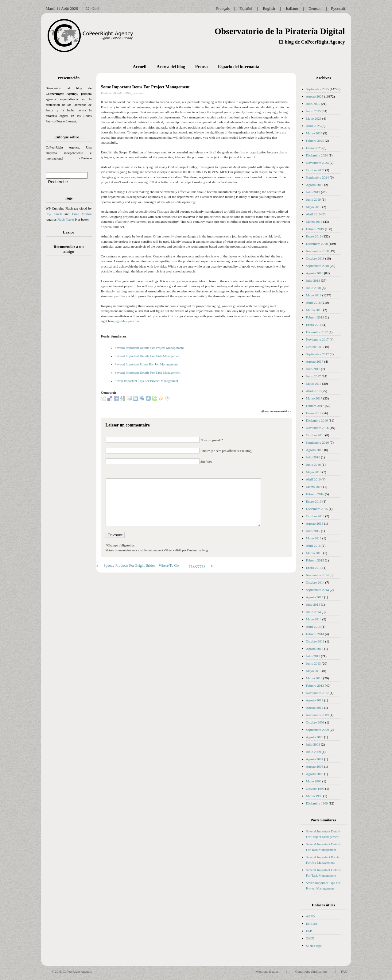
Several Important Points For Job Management (146, 364)
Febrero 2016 (315, 494)
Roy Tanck (54, 214)
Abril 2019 (313, 214)
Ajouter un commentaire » (276, 411)
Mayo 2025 (314, 118)
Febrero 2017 (315, 406)
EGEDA (312, 924)
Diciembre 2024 (317, 155)
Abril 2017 (313, 391)
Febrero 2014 (315, 634)
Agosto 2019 (315, 185)
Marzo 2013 (314, 678)
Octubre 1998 (315, 789)
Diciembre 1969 (317, 803)
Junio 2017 (314, 376)
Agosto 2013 (315, 649)
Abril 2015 (313, 546)
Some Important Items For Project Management (145, 87)
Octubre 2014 (315, 582)
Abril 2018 (313, 303)
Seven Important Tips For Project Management (147, 381)
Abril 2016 (313, 479)
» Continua (85, 158)
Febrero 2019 (315, 229)
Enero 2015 (314, 568)
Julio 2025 (313, 104)
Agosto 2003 (315, 774)
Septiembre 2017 (318, 354)
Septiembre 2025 (318, 89)
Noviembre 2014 (317, 575)
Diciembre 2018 (317, 244)
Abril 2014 (313, 627)
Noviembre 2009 (317, 715)
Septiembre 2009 (318, 730)
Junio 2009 (314, 752)
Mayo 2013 (314, 671)
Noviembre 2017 (317, 339)
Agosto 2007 (315, 759)
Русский (338, 8)
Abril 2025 (313, 126)
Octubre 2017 (315, 347)
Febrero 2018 (315, 317)
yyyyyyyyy (197, 565)
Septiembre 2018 (318, 266)
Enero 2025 (314, 148)
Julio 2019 (313, 192)
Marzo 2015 (314, 553)
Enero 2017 (314, 413)
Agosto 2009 (315, 737)
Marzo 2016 (314, 487)
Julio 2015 (313, 531)
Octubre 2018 (315, 258)
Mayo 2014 (314, 619)
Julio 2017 (313, 369)
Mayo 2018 (314, 295)
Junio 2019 (314, 199)
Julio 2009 (313, 744)
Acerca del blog (171, 67)
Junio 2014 (314, 612)
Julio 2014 (313, 604)
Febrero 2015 (315, 560)
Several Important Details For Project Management (149, 348)
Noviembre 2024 (317, 163)
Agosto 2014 (315, 597)
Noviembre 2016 (317, 428)
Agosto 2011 (315, 708)
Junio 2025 (314, 111)
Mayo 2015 (314, 538)
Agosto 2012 (315, 700)
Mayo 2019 (314, 207)
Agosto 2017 (315, 361)
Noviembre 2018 (317, 251)
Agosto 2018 (315, 273)
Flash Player (66, 219)
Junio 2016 (314, 465)
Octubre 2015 (315, 516)
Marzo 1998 (314, 796)
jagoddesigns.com (127, 321)
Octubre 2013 (315, 641)
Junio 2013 (314, 663)
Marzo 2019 (314, 222)
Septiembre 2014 (318, 590)
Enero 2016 (314, 501)
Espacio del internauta (239, 67)
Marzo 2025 (314, 133)
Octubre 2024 (315, 170)
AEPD (310, 916)
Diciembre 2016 (317, 420)
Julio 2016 (313, 457)
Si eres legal (314, 946)
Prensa (202, 67)
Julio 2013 (313, 656)
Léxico (69, 232)
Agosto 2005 (315, 766)
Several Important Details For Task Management (148, 356)
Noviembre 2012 (317, 693)
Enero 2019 (314, 236)
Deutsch (315, 8)
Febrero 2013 (315, 685)
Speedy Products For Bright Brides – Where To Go (141, 565)
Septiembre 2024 (318, 177)
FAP (309, 931)
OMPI (310, 938)
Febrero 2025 (315, 141)
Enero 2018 (314, 325)
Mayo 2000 (314, 781)
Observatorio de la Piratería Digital (280, 31)
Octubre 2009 (315, 722)
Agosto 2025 (315, 96)
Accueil (140, 67)
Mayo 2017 (314, 384)
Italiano (292, 8)
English (269, 8)
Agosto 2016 (315, 450)
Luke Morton (82, 214)
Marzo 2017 (314, 398)
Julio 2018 (313, 280)
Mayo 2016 (314, 472)
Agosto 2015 (315, 523)
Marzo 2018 (314, 310)
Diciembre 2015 (317, 509)
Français (223, 8)
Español (246, 8)
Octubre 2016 (315, 435)
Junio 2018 (314, 288)
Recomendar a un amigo (69, 249)
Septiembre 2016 (318, 442)
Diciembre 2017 (317, 332)
